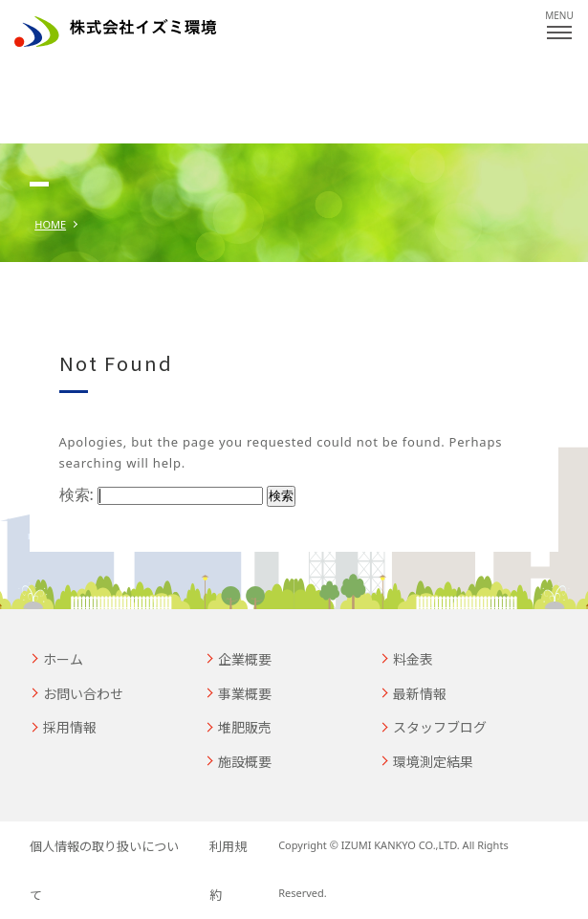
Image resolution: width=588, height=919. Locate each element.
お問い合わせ (83, 693)
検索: (76, 494)
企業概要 (245, 659)
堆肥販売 (245, 727)
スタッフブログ (440, 727)
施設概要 (245, 761)
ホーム (63, 659)
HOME (50, 224)
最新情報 (420, 693)
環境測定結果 (433, 761)
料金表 (413, 659)
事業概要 (245, 693)
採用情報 (70, 727)
